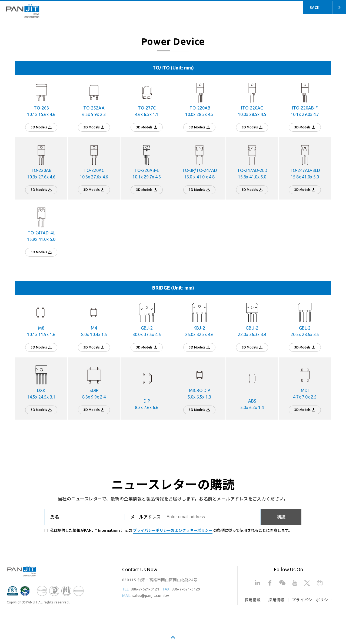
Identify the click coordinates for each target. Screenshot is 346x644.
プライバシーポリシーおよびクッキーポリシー (173, 530)
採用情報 (253, 600)
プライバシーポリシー (312, 600)
